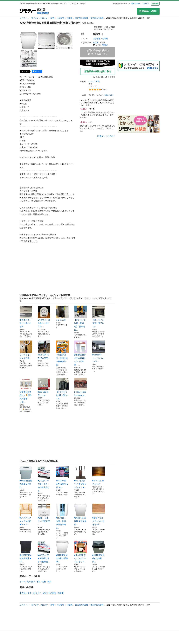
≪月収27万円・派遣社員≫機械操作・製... (62, 353)
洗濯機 (70, 18)
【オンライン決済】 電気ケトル (62, 389)
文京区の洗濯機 (97, 18)
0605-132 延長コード (44, 387)
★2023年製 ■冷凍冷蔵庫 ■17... (26, 552)
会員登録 (155, 4)
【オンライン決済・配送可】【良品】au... (80, 318)
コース (23, 582)
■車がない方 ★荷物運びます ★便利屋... (44, 552)
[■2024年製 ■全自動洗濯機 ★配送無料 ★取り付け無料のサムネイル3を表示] (64, 41)
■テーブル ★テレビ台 (99, 476)
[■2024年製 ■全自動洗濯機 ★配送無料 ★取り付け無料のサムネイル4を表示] (29, 59)
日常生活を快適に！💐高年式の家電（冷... (26, 390)
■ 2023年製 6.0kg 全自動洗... (99, 552)
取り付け (31, 582)
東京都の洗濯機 (82, 18)
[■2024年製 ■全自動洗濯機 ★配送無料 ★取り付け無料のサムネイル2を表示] (46, 41)
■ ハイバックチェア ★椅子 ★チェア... (26, 515)
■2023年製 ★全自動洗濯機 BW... (62, 552)
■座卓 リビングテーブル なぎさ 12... (99, 515)
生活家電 (60, 18)
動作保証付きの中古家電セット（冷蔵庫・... (80, 353)
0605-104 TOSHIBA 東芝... (44, 350)
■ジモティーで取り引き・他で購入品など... (44, 479)
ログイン (146, 4)
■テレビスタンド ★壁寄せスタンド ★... (80, 477)
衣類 (44, 582)
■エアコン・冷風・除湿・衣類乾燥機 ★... (62, 516)
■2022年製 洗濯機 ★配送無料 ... (80, 515)
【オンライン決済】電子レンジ (99, 317)
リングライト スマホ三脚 (26, 350)
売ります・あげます (40, 18)
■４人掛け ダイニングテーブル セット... (80, 552)
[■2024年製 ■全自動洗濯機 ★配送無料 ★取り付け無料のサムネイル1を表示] (29, 41)
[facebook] (37, 71)
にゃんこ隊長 (94, 81)
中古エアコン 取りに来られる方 (26, 317)
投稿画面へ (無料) (148, 11)
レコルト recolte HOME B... (80, 387)
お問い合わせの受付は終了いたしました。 (98, 52)
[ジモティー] (28, 11)
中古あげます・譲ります (30, 593)
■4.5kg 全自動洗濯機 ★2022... (26, 477)
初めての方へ (136, 4)
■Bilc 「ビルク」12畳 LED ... (44, 515)
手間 (38, 582)
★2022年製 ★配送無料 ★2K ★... (62, 477)
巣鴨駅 (105, 45)
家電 (52, 18)
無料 (50, 582)
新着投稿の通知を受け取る (98, 71)
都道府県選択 (43, 13)
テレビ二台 (62, 313)
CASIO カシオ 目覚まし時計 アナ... (44, 317)
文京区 (96, 43)
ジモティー (24, 18)
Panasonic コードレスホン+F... (99, 352)
